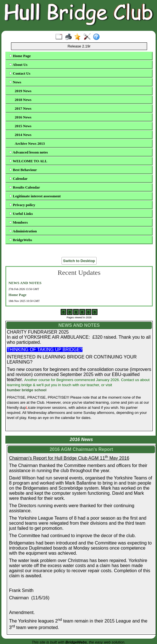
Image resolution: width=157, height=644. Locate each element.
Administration (23, 231)
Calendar (18, 179)
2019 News (23, 91)
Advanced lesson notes (28, 152)
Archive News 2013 (30, 143)
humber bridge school (27, 390)
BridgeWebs (21, 240)
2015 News (23, 126)
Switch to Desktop (79, 261)
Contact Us (20, 73)
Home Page (20, 56)
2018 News (23, 100)
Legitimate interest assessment (35, 196)
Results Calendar (25, 187)
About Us (18, 65)
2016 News (23, 117)
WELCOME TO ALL (28, 161)
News (15, 82)
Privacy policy (22, 205)
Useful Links (21, 214)
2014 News (23, 135)
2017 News (23, 108)
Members (18, 222)
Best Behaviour (23, 170)
